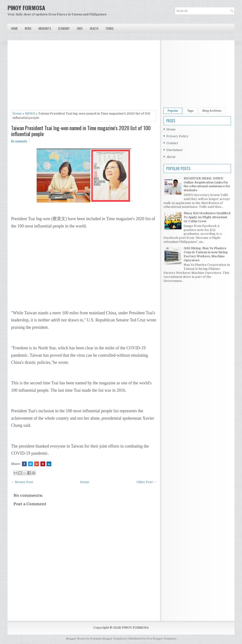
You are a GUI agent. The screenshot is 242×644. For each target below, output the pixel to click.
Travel (110, 28)
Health (94, 28)
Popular (173, 111)
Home (14, 28)
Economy (64, 28)
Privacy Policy (177, 136)
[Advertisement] (84, 77)
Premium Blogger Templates (108, 639)
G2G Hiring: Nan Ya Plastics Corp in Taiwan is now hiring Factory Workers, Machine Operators (206, 254)
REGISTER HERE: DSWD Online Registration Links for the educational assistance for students (207, 184)
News (28, 28)
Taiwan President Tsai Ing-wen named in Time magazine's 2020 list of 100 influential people (81, 131)
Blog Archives (212, 111)
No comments (19, 141)
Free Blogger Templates (161, 639)
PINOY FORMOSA (26, 8)
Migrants (45, 28)
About (171, 157)
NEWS (30, 113)
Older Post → (146, 482)
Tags (190, 111)
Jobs (80, 28)
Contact (172, 143)
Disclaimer (175, 150)
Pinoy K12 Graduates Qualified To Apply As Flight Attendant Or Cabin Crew (207, 217)
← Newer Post (22, 482)
